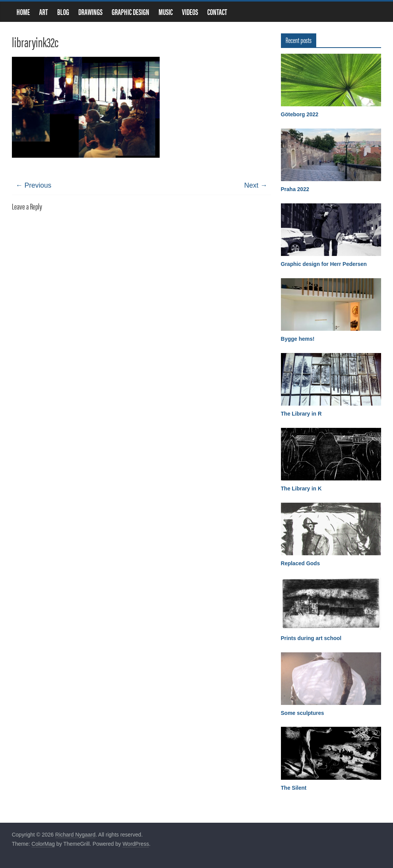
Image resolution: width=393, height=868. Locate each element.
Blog (63, 12)
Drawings (90, 12)
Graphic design (130, 12)
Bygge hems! (298, 339)
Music (166, 12)
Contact (217, 12)
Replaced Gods (301, 563)
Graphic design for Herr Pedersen (324, 264)
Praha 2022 (295, 189)
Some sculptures (303, 713)
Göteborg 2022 (300, 114)
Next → (256, 185)
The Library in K (301, 488)
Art (44, 12)
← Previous (34, 185)
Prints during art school (311, 638)
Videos (190, 12)
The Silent (294, 788)
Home (23, 12)
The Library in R (301, 414)
